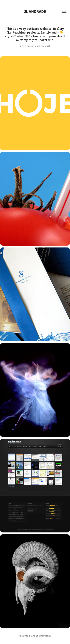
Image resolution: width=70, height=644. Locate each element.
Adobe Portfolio (42, 636)
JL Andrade (35, 11)
